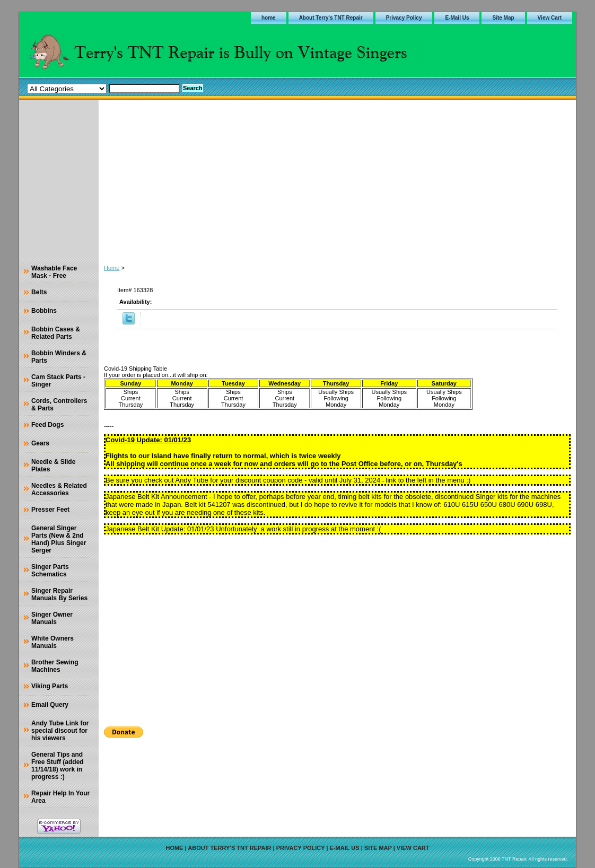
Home (112, 268)
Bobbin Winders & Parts (59, 357)
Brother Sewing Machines (55, 666)
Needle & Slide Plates (53, 466)
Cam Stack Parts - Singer (58, 381)
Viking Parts (50, 686)
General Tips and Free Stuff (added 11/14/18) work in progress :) (58, 766)
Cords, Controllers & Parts (59, 405)
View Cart (550, 18)
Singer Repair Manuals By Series (59, 594)
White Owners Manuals (52, 642)
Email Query (50, 705)
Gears (40, 443)
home (269, 18)
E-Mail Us (457, 18)
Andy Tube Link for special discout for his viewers (60, 731)
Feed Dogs (47, 425)
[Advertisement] (337, 180)
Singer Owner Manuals (52, 618)
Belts (39, 292)
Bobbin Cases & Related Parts (56, 333)
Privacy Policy (404, 18)
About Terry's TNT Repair (331, 18)
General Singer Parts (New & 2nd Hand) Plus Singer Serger (59, 539)
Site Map (503, 18)
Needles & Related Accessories (59, 489)
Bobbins (44, 311)
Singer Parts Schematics (50, 571)
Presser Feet (50, 510)
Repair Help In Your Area (60, 797)
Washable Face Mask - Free (54, 272)
